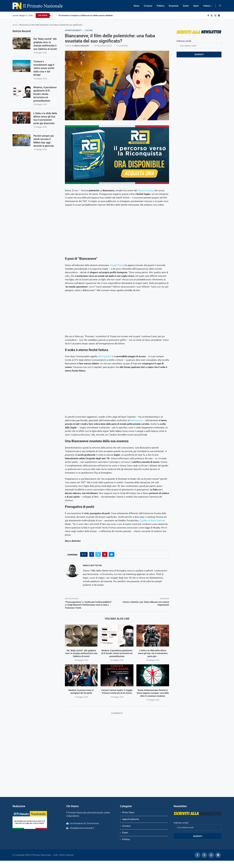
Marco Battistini (82, 46)
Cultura (207, 6)
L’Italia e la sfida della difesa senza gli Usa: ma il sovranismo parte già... (153, 653)
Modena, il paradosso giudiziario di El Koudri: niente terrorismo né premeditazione (117, 653)
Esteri (186, 6)
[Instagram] (215, 16)
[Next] (56, 16)
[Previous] (53, 16)
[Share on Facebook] (92, 554)
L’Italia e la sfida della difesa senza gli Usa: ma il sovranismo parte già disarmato (45, 118)
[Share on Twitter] (98, 554)
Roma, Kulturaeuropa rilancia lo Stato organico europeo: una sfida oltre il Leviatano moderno (153, 693)
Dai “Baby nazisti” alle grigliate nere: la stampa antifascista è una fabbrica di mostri (81, 653)
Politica (161, 6)
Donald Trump (117, 265)
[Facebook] (208, 16)
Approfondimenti (131, 819)
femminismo (136, 420)
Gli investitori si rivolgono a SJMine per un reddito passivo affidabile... (86, 16)
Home (15, 25)
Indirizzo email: (199, 44)
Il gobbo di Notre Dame (151, 521)
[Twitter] (212, 16)
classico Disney (146, 191)
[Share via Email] (111, 554)
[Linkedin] (219, 16)
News (137, 6)
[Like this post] (85, 554)
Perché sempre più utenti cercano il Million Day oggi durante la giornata (44, 141)
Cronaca (148, 6)
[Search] (220, 6)
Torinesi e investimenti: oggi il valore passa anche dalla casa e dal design (44, 68)
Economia (174, 6)
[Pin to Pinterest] (105, 554)
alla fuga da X (105, 356)
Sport (196, 6)
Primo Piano (128, 813)
